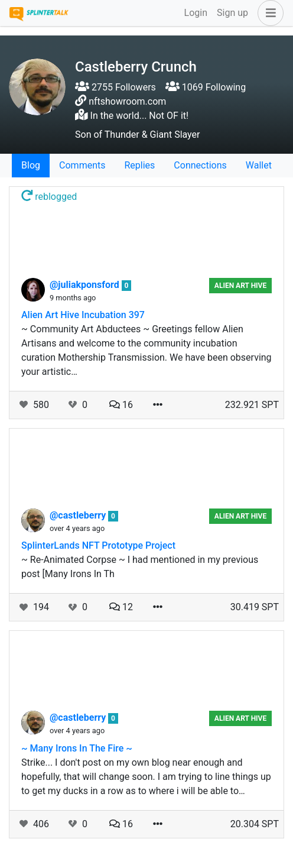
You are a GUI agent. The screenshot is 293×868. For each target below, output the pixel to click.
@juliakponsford (86, 285)
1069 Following (206, 87)
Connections (200, 165)
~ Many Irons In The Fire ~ (77, 748)
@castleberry (79, 515)
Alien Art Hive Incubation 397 (83, 315)
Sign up (232, 13)
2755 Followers (115, 87)
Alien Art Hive (240, 286)
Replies (139, 165)
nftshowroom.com (127, 101)
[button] (268, 13)
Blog (31, 165)
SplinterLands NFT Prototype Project (98, 545)
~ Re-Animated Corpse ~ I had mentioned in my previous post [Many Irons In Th (140, 567)
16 (121, 405)
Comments (82, 165)
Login (196, 13)
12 (121, 607)
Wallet (259, 165)
